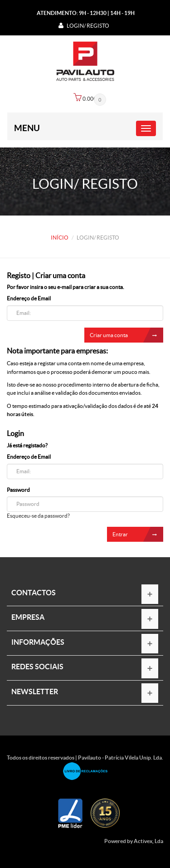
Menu (27, 128)
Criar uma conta (126, 335)
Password (18, 490)
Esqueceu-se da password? (38, 516)
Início (60, 238)
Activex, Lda (148, 841)
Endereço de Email (29, 298)
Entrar (138, 534)
